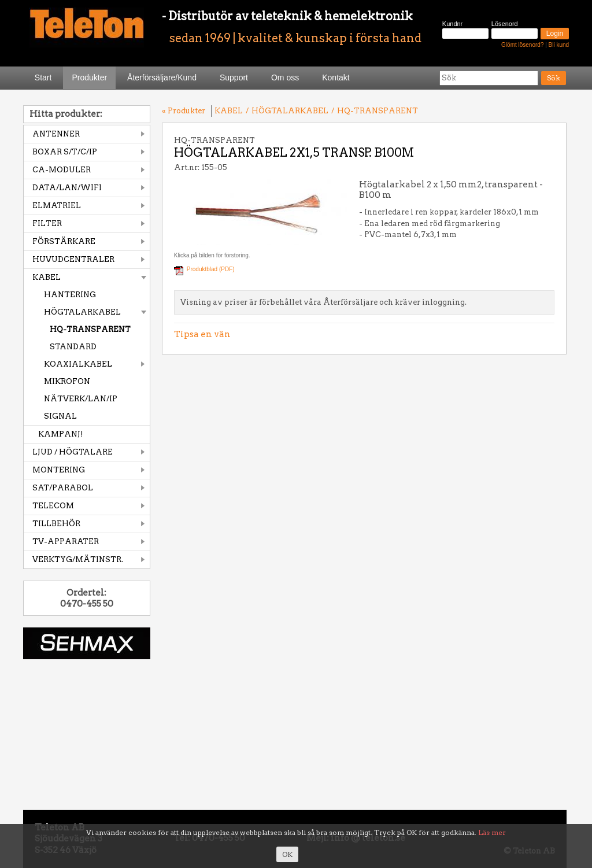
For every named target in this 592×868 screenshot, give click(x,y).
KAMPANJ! (61, 434)
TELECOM (53, 506)
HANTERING (70, 295)
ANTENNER (56, 134)
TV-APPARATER (66, 542)
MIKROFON (67, 381)
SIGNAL (60, 416)
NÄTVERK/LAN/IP (81, 399)
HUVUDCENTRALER (73, 259)
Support (234, 77)
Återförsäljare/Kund (162, 77)
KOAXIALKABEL (78, 364)
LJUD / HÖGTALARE (73, 452)
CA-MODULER (62, 170)
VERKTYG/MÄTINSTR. (78, 559)
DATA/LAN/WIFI (67, 188)
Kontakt (336, 77)
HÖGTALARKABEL (82, 312)
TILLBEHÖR (56, 524)
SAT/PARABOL (63, 488)
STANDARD (73, 347)
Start (43, 77)
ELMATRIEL (57, 206)
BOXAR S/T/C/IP (65, 152)
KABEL (47, 277)
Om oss (285, 77)
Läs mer (492, 832)
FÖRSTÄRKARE (64, 241)
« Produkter (184, 111)
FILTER (47, 224)
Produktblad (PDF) (211, 269)
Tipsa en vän (202, 334)
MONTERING (59, 470)
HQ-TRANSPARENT (90, 329)
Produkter (89, 77)
